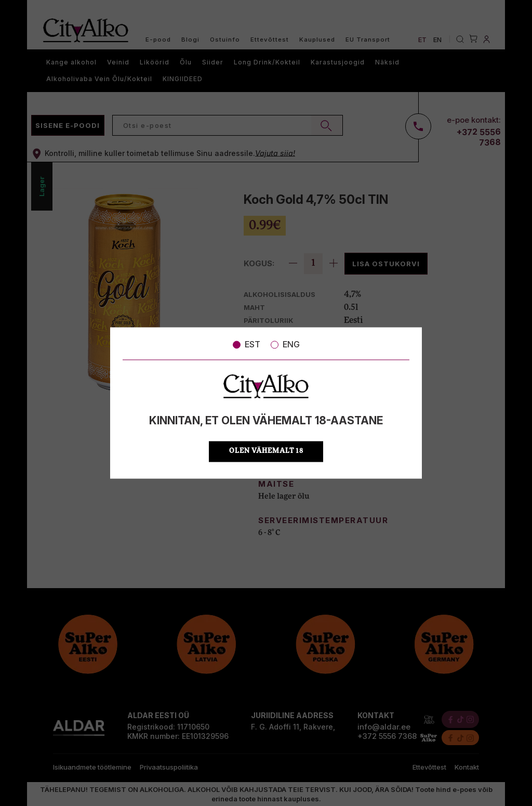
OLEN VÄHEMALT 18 (266, 452)
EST (247, 344)
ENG (285, 344)
